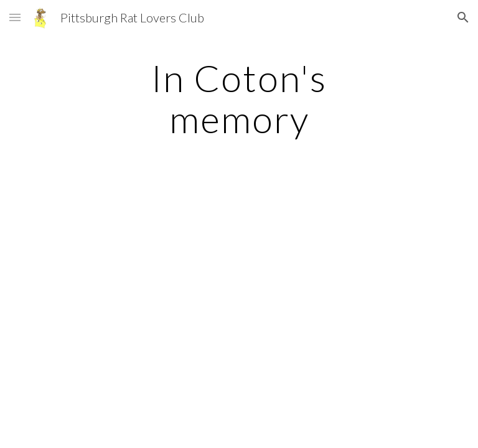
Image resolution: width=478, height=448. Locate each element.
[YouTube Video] (134, 250)
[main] (239, 98)
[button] (15, 17)
